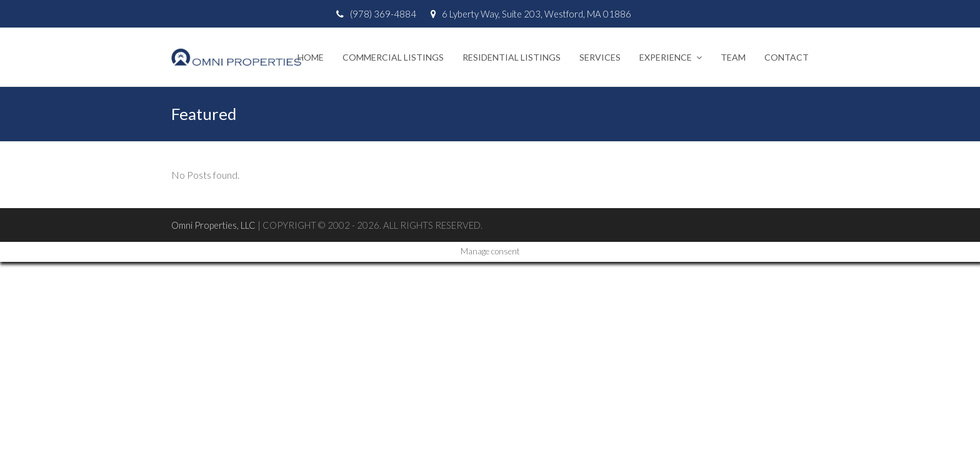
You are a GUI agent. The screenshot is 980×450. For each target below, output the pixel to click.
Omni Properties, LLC (213, 225)
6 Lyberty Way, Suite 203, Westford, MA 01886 (537, 14)
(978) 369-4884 (383, 14)
